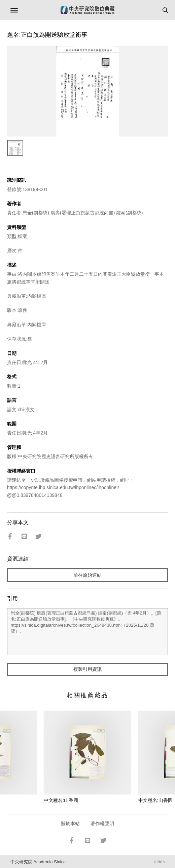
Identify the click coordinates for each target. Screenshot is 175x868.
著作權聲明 (102, 824)
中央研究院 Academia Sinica (38, 862)
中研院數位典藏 (87, 10)
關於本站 (70, 824)
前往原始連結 (87, 575)
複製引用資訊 (87, 669)
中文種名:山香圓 (61, 800)
